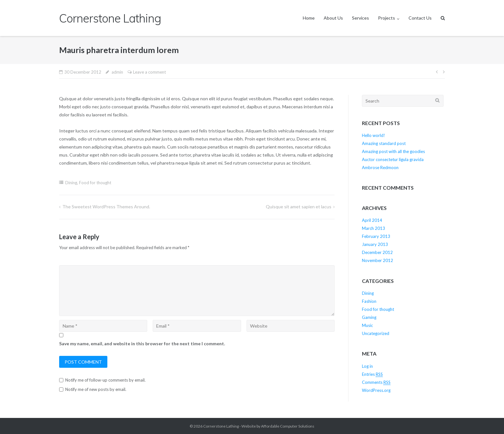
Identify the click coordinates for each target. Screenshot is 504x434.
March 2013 (373, 228)
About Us (333, 18)
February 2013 (376, 236)
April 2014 (372, 220)
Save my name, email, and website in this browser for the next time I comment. (142, 344)
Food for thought (95, 183)
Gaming (369, 317)
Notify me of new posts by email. (96, 389)
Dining (71, 183)
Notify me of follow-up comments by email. (105, 380)
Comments (376, 382)
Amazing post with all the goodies (393, 151)
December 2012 (377, 252)
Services (360, 18)
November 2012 (378, 260)
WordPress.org (376, 390)
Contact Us (420, 18)
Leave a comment (149, 72)
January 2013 (375, 244)
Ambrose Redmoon (380, 167)
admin (117, 72)
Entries (372, 374)
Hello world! (373, 135)
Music (367, 325)
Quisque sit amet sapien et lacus (299, 207)
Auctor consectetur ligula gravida (393, 159)
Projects (387, 18)
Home (309, 18)
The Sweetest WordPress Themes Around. (106, 207)
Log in (367, 366)
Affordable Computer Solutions (288, 426)
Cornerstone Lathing (221, 426)
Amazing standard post (384, 143)
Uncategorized (376, 333)
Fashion (369, 301)
